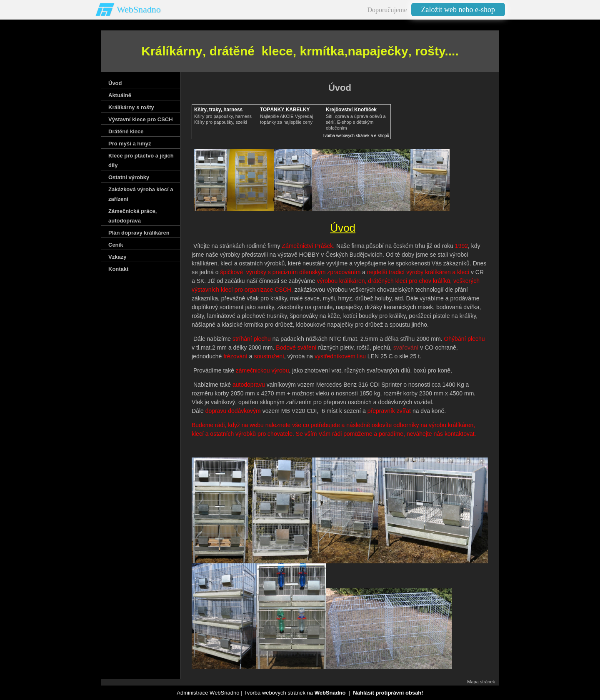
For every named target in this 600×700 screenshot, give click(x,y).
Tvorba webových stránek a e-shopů (356, 136)
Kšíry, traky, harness (218, 110)
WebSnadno (139, 9)
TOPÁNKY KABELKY (285, 110)
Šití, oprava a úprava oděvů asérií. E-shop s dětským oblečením (356, 122)
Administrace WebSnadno (208, 693)
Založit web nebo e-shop (458, 10)
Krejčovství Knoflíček (351, 110)
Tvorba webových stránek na (295, 693)
